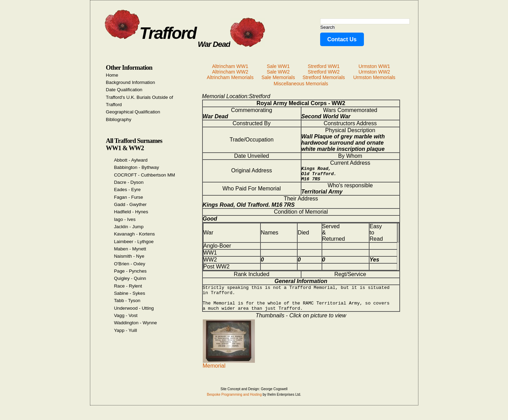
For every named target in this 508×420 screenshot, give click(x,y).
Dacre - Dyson (129, 182)
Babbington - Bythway (136, 167)
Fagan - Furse (128, 197)
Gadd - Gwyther (130, 204)
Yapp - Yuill (125, 330)
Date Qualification (124, 90)
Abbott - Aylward (131, 160)
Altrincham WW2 (230, 72)
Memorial (229, 372)
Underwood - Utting (134, 308)
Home (112, 75)
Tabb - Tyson (127, 301)
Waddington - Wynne (135, 323)
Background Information (131, 82)
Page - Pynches (130, 271)
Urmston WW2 (374, 72)
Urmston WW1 (374, 66)
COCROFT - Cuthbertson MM (144, 175)
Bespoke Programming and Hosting (234, 403)
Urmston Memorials (374, 77)
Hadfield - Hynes (131, 212)
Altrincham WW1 (230, 66)
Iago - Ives (125, 219)
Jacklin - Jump (129, 227)
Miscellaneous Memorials (301, 84)
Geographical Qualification (133, 112)
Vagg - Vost (126, 315)
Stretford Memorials (324, 77)
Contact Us (342, 39)
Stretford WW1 (324, 66)
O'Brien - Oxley (130, 264)
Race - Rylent (128, 286)
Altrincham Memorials (230, 77)
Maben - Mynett (130, 249)
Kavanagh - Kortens (134, 234)
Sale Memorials (278, 77)
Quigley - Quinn (130, 278)
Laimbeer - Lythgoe (134, 242)
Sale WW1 (278, 66)
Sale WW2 (278, 72)
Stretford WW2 (324, 72)
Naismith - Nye (129, 256)
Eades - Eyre (127, 190)
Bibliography (119, 119)
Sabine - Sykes (130, 293)
